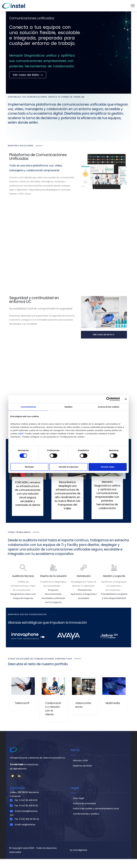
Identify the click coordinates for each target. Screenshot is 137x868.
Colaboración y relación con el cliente (53, 715)
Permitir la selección (68, 467)
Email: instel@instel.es (26, 820)
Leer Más (26, 519)
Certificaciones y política (86, 823)
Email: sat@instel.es (25, 834)
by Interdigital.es (79, 859)
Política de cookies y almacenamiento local (96, 818)
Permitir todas (108, 467)
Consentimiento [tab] (28, 407)
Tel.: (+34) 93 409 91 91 (26, 809)
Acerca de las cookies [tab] (109, 407)
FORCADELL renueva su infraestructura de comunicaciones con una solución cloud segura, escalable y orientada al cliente (28, 498)
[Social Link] (13, 785)
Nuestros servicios (82, 775)
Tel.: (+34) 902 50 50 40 (27, 828)
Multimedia (113, 708)
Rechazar (29, 467)
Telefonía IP (23, 708)
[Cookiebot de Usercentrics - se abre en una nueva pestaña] (108, 399)
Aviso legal (78, 807)
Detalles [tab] (68, 407)
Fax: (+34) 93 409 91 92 (26, 815)
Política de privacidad (84, 812)
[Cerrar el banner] (126, 399)
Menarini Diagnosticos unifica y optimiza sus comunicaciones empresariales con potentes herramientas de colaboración (107, 496)
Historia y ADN (80, 769)
